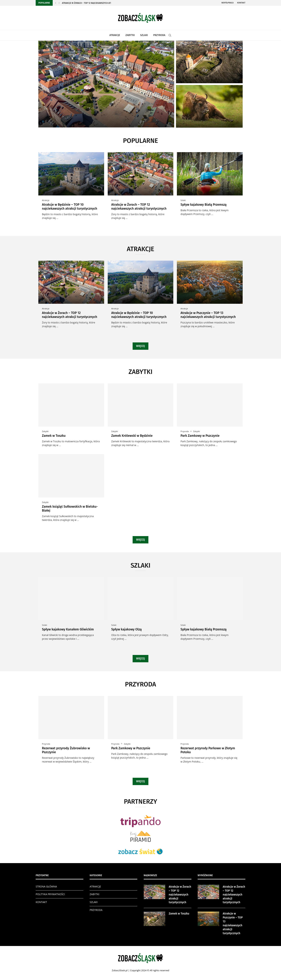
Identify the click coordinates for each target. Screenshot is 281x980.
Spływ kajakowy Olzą (127, 629)
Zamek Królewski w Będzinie (132, 436)
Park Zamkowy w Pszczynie (200, 436)
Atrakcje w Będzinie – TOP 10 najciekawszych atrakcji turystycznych (70, 207)
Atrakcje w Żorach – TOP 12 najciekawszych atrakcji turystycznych (139, 207)
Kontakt (241, 3)
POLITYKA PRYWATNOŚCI (50, 894)
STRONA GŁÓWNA (46, 886)
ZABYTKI (130, 35)
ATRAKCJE (115, 35)
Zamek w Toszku (54, 436)
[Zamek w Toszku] (209, 62)
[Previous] (56, 3)
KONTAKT (41, 902)
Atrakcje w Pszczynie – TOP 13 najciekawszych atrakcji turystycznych (208, 315)
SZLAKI (144, 35)
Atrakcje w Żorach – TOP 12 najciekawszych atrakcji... (90, 3)
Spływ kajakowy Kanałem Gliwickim (68, 629)
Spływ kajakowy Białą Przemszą (203, 205)
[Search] (170, 35)
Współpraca (228, 3)
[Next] (59, 3)
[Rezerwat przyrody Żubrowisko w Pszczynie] (209, 106)
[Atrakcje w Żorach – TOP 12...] (106, 84)
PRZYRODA (159, 35)
